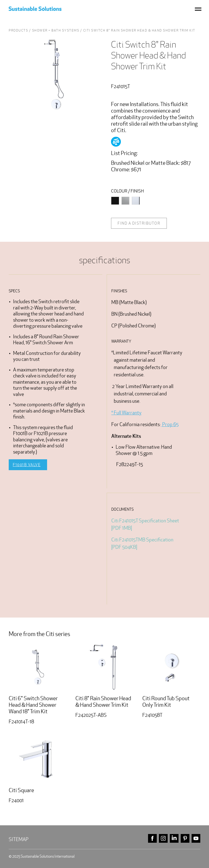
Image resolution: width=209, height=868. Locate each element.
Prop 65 (170, 424)
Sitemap (19, 839)
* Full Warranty (126, 413)
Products (18, 30)
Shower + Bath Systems (56, 30)
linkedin (174, 838)
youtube (196, 838)
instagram (163, 838)
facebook (152, 838)
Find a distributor (139, 223)
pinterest (185, 838)
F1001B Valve (27, 465)
